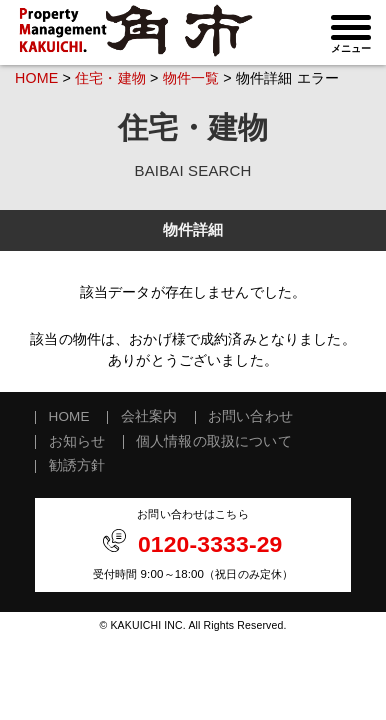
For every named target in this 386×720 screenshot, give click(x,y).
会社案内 (149, 417)
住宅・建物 (110, 78)
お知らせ (77, 441)
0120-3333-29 (210, 544)
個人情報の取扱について (214, 441)
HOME (36, 78)
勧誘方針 (77, 465)
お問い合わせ (250, 417)
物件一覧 (191, 78)
